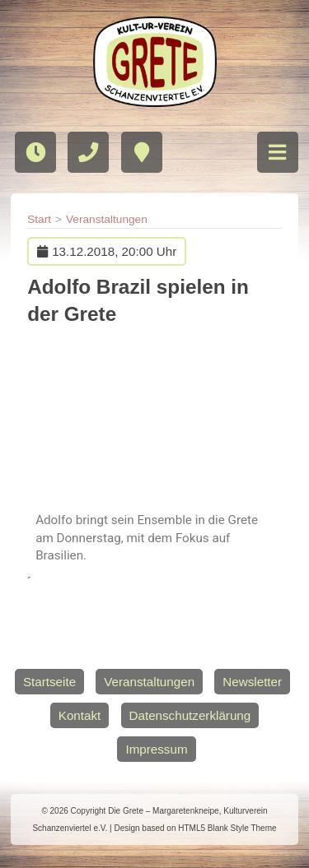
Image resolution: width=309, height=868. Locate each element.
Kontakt (80, 715)
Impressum (156, 749)
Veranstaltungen (107, 219)
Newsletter (252, 682)
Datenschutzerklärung (190, 715)
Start (39, 219)
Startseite (49, 682)
